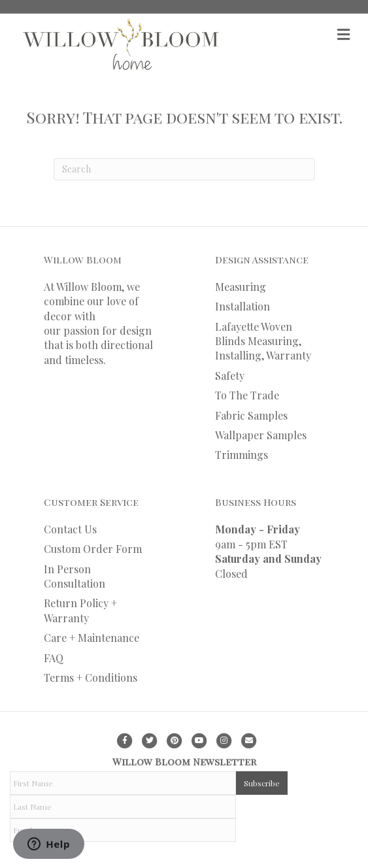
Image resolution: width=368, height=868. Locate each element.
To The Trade (247, 395)
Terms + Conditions (91, 677)
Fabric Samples (251, 415)
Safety (230, 376)
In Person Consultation (75, 576)
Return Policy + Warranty (80, 610)
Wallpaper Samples (261, 435)
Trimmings (242, 455)
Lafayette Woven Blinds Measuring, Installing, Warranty (263, 341)
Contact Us (70, 529)
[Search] (184, 169)
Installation (243, 306)
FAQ (54, 658)
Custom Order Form (93, 549)
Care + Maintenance (92, 638)
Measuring (241, 287)
